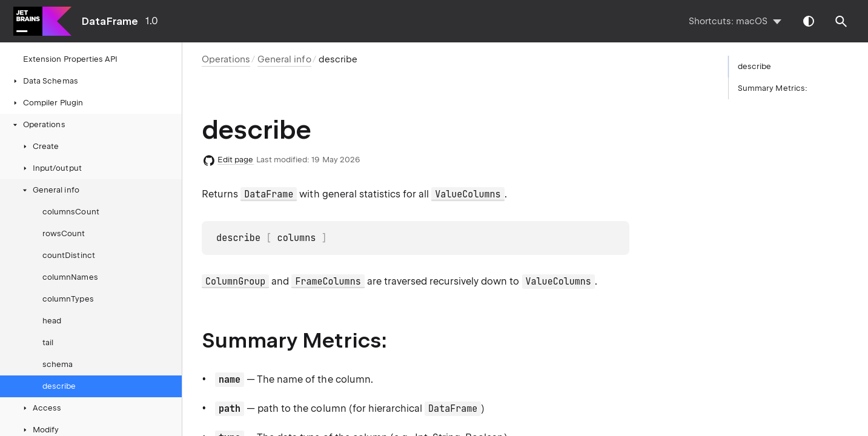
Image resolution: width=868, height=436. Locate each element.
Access (41, 408)
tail (48, 342)
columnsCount (71, 212)
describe (59, 386)
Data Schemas (45, 81)
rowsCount (64, 233)
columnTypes (68, 299)
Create (40, 146)
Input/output (51, 168)
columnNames (70, 277)
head (52, 321)
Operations (38, 124)
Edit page (236, 160)
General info (50, 190)
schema (58, 364)
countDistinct (69, 255)
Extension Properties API (70, 59)
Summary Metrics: (773, 88)
